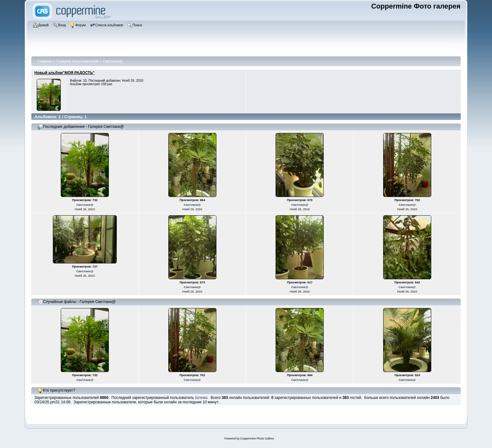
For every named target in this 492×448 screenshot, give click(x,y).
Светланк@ (113, 61)
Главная (45, 61)
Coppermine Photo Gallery (257, 439)
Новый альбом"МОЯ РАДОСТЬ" (65, 73)
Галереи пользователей (77, 61)
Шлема (201, 398)
